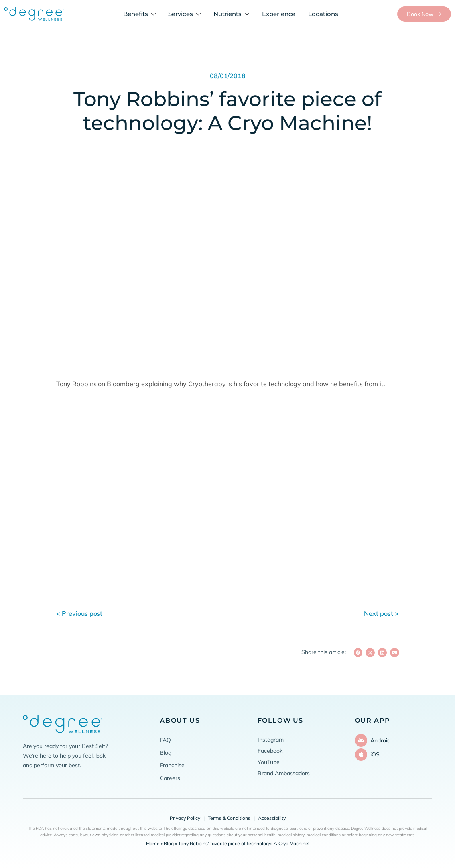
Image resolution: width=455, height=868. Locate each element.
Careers (170, 778)
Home (153, 843)
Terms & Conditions (229, 818)
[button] (358, 653)
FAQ (165, 740)
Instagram (271, 740)
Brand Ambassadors (284, 773)
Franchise (172, 765)
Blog (166, 753)
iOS (372, 752)
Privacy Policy (185, 818)
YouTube (269, 762)
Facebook (270, 751)
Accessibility (272, 818)
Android (378, 740)
